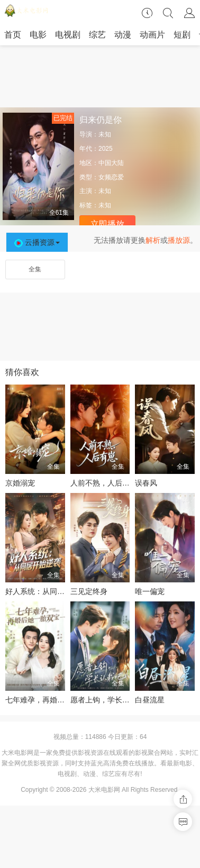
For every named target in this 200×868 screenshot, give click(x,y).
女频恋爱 (111, 177)
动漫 (123, 35)
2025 (106, 149)
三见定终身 (89, 591)
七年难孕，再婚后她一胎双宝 (53, 700)
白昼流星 (150, 700)
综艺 (97, 35)
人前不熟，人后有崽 (104, 483)
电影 (38, 35)
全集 (35, 269)
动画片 (152, 35)
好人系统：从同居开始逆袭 (50, 591)
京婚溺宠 (20, 483)
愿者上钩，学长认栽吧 (107, 700)
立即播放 (107, 224)
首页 (13, 35)
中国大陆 (111, 163)
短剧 (182, 35)
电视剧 (68, 35)
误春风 (146, 483)
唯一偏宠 (150, 591)
